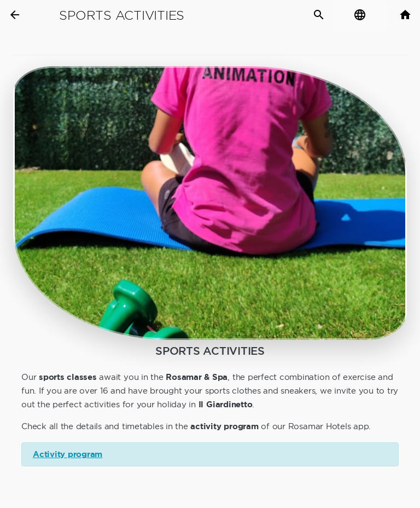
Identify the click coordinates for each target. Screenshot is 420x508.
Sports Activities (122, 15)
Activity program (68, 454)
